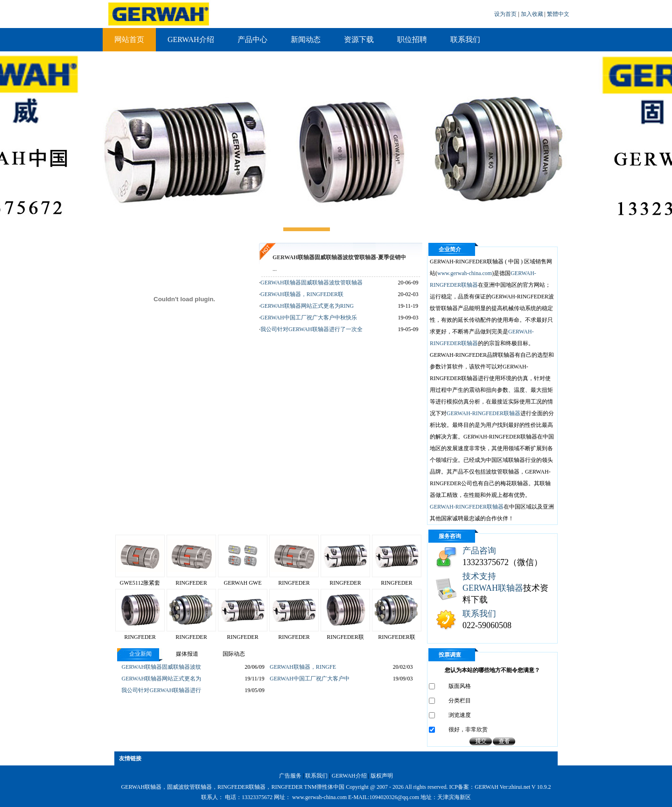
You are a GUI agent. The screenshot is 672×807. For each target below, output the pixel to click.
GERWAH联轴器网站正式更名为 (161, 679)
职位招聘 (412, 39)
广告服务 (290, 776)
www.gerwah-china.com (465, 273)
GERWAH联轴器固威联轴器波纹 (161, 667)
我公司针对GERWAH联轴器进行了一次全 (311, 329)
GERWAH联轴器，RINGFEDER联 (302, 294)
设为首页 (506, 14)
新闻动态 (306, 39)
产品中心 (252, 39)
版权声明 (382, 776)
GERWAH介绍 (191, 39)
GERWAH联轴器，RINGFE (303, 667)
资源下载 (359, 39)
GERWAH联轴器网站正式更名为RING (307, 306)
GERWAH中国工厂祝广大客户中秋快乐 (309, 318)
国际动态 (234, 654)
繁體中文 (558, 14)
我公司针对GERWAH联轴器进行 (161, 690)
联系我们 (465, 39)
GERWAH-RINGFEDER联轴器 (483, 413)
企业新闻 (140, 654)
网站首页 (129, 39)
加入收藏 (533, 14)
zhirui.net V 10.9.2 (530, 787)
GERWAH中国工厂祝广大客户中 (310, 679)
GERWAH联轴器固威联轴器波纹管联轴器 (311, 283)
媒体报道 (187, 654)
